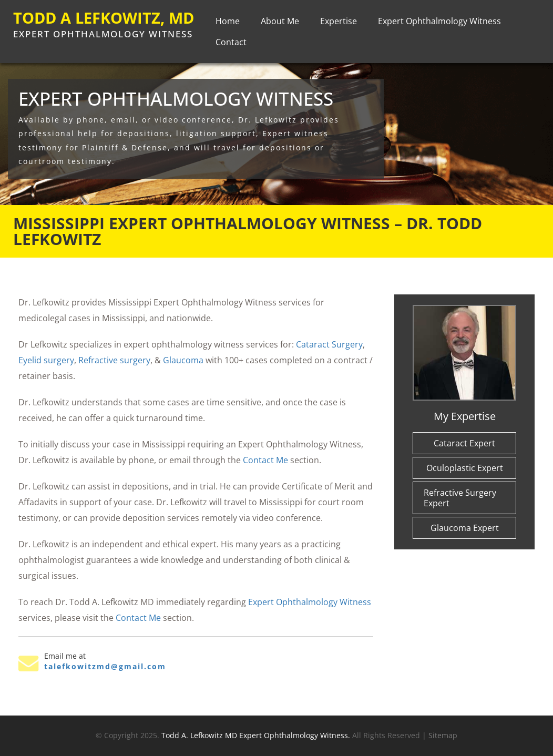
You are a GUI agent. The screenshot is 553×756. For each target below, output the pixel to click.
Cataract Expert (464, 443)
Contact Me (265, 460)
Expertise (339, 24)
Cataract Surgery (329, 344)
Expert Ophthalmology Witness (439, 24)
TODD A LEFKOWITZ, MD (91, 26)
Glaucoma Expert (465, 528)
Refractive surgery (114, 360)
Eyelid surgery (46, 360)
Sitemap (443, 735)
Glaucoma (183, 360)
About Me (280, 24)
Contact (231, 45)
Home (228, 24)
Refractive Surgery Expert (460, 498)
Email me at (65, 656)
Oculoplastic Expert (465, 468)
